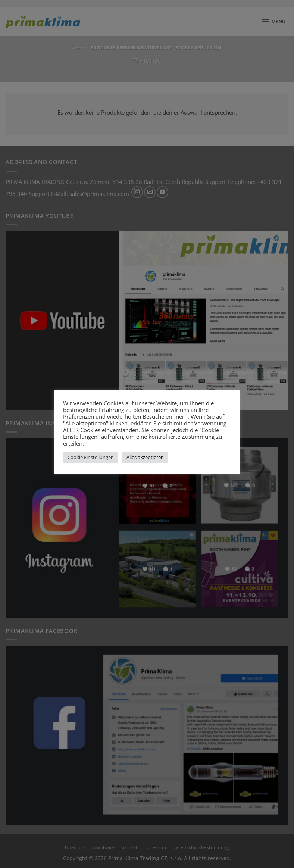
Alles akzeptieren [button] (145, 457)
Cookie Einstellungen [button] (91, 457)
